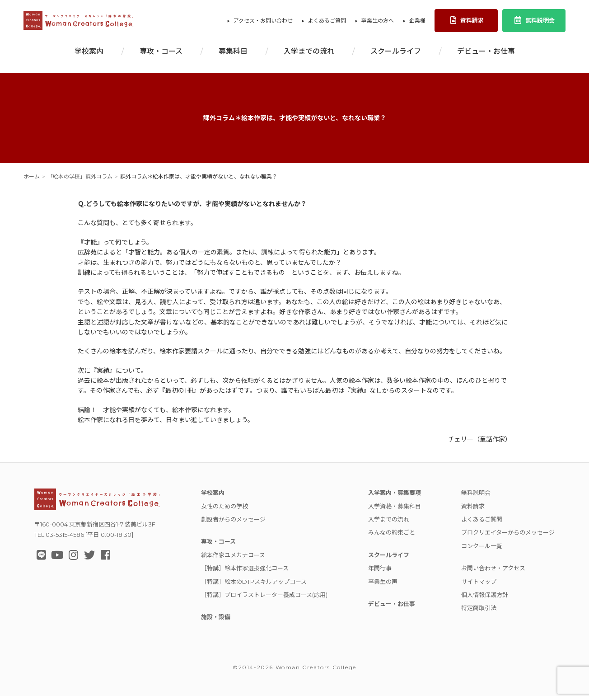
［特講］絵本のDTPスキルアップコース (254, 586)
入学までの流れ (309, 55)
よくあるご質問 (327, 23)
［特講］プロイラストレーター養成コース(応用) (264, 599)
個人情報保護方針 (485, 599)
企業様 (417, 23)
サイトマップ (479, 586)
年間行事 (380, 572)
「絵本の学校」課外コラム (80, 181)
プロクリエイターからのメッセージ (508, 536)
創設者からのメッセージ (233, 523)
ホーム (32, 181)
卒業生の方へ (378, 23)
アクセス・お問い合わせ (263, 23)
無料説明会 (534, 23)
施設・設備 (216, 621)
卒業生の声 (383, 586)
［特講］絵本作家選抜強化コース (245, 572)
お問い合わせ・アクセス (493, 572)
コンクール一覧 (482, 550)
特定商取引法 (479, 612)
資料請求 (466, 23)
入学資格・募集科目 (395, 510)
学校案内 (89, 55)
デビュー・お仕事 (486, 55)
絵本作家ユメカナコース (233, 559)
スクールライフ (396, 55)
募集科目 (233, 55)
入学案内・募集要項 (395, 497)
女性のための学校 (224, 510)
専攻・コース (161, 55)
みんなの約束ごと (392, 536)
